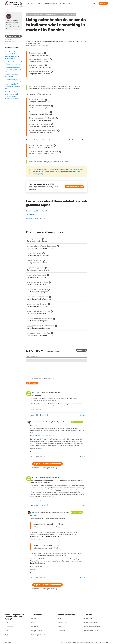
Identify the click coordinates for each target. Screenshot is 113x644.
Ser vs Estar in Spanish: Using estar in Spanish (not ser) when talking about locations (12, 55)
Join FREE (103, 3)
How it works (31, 3)
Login (33, 623)
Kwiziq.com (88, 618)
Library (35, 14)
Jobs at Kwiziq (62, 623)
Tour (6, 623)
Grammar (41, 14)
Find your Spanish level (74, 187)
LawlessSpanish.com (91, 623)
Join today (54, 471)
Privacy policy (10, 643)
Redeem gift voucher (38, 635)
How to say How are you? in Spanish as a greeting (13, 63)
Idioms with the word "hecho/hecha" (44, 439)
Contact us (61, 631)
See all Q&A (81, 350)
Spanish (29, 14)
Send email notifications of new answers (41, 379)
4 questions (8, 39)
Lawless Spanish (52, 3)
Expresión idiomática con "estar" (37, 211)
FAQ (59, 618)
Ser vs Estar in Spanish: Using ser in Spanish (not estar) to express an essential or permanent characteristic (13, 72)
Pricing (63, 3)
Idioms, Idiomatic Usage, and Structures (62, 14)
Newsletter (35, 627)
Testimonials (9, 631)
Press (60, 627)
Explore (40, 3)
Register (34, 618)
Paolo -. (36, 392)
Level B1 (47, 14)
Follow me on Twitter (91, 631)
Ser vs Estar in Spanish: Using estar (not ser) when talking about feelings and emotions (12, 95)
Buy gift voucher (37, 631)
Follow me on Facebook (92, 627)
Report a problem (10, 41)
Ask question (32, 383)
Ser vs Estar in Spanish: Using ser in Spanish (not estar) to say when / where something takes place (13, 84)
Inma (34, 422)
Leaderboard (9, 627)
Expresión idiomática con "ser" (36, 219)
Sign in (70, 3)
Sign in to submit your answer (47, 467)
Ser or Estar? (30, 215)
